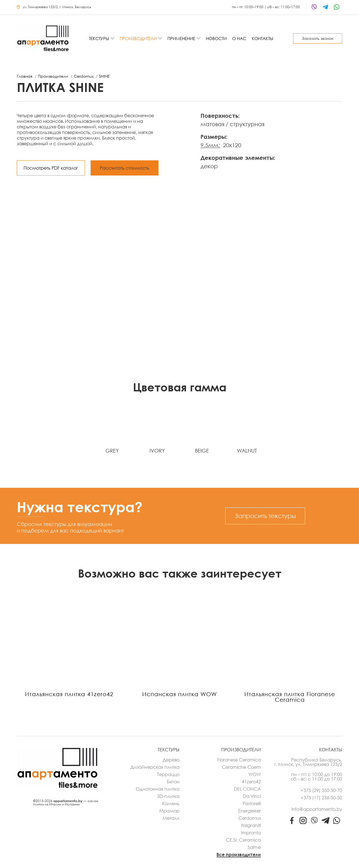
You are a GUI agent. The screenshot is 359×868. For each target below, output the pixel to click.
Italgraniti (251, 825)
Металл (171, 818)
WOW (255, 774)
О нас (239, 38)
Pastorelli (252, 804)
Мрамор (169, 811)
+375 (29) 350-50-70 (321, 790)
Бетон (173, 782)
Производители (138, 38)
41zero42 (251, 782)
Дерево (171, 760)
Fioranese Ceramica (239, 760)
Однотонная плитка (158, 789)
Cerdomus (250, 818)
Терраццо (168, 774)
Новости (216, 38)
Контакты (263, 38)
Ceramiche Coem (241, 767)
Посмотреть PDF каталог (51, 168)
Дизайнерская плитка (155, 767)
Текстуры (99, 38)
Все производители (239, 855)
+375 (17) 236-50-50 (321, 798)
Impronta (251, 833)
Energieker (249, 811)
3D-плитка (168, 796)
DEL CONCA (247, 789)
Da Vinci (252, 796)
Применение (181, 38)
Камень (171, 804)
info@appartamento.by (317, 809)
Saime (254, 847)
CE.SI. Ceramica (243, 840)
